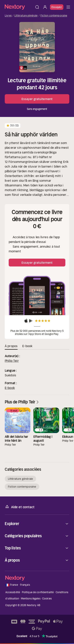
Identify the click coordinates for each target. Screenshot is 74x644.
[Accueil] (19, 7)
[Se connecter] (45, 7)
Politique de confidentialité (38, 592)
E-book (10, 388)
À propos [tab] (11, 346)
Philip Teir (12, 361)
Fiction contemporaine (54, 16)
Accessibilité (13, 592)
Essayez (57, 7)
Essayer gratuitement (37, 99)
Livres (8, 16)
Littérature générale (26, 16)
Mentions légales (31, 599)
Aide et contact (20, 507)
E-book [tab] (27, 346)
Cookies (47, 599)
